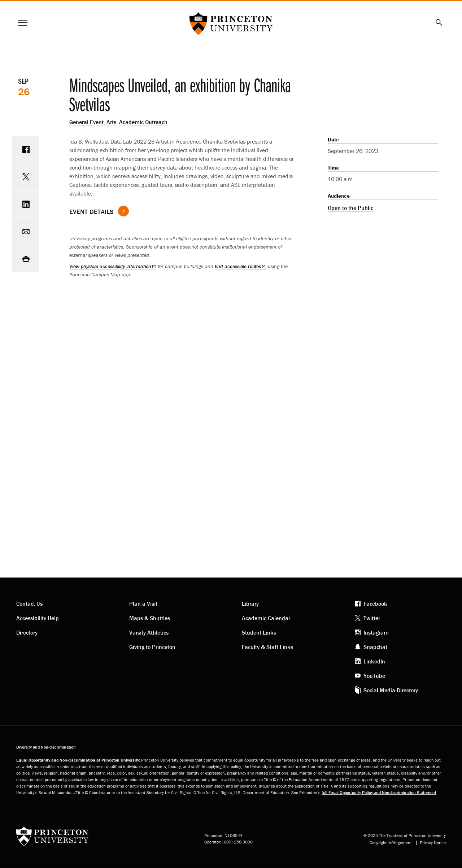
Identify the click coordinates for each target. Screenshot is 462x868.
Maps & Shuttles (150, 618)
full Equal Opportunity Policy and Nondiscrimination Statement (379, 792)
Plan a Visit (143, 604)
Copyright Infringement (391, 843)
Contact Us (29, 604)
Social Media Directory (391, 690)
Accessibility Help (38, 618)
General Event (86, 122)
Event (91, 212)
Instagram (376, 632)
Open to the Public (350, 208)
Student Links (259, 632)
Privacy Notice (433, 843)
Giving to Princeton (152, 647)
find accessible (240, 266)
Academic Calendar (266, 618)
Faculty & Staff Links (267, 647)
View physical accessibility (113, 266)
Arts (111, 122)
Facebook (375, 604)
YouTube (374, 676)
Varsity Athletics (149, 632)
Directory (27, 632)
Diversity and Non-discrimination (46, 747)
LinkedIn (374, 661)
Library (250, 604)
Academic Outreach (143, 122)
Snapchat (375, 647)
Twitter (372, 618)
